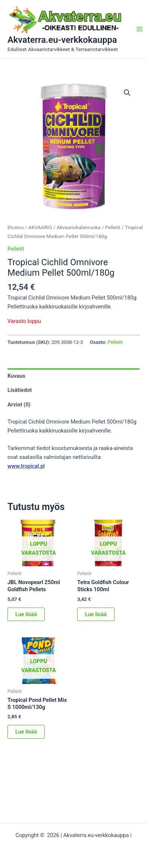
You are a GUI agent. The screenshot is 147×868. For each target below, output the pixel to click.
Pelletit (113, 227)
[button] (127, 93)
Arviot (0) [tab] (19, 405)
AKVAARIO (40, 227)
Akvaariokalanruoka (79, 227)
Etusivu (15, 227)
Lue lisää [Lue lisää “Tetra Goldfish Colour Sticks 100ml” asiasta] (96, 614)
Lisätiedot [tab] (20, 390)
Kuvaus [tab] (16, 376)
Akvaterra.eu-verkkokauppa (62, 40)
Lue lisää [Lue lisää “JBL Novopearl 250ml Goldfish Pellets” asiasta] (26, 614)
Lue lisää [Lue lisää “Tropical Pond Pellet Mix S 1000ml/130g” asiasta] (26, 732)
